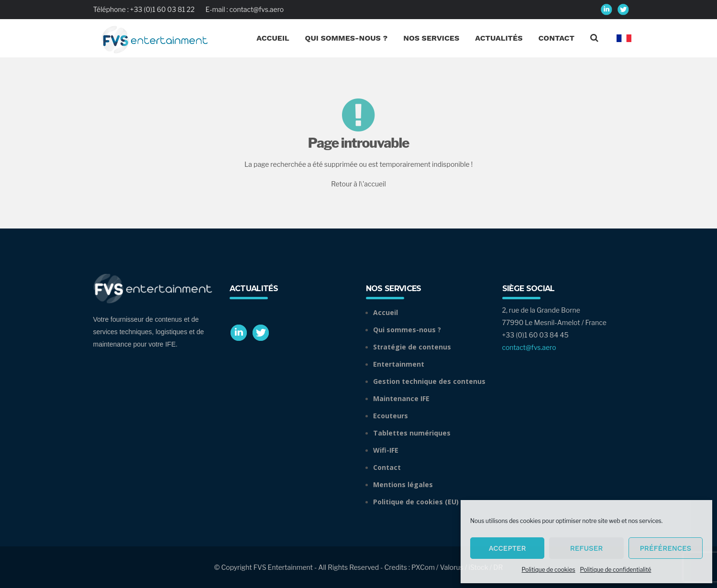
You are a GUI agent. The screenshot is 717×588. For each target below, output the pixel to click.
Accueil (273, 38)
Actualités (499, 38)
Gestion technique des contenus (429, 381)
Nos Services (431, 38)
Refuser (587, 548)
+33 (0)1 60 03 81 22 (162, 9)
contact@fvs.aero (257, 9)
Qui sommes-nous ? (407, 330)
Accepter (507, 548)
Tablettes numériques (412, 433)
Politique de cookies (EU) (416, 502)
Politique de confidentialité (616, 570)
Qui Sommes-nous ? (347, 38)
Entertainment (399, 364)
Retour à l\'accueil (358, 184)
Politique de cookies (549, 570)
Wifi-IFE (386, 450)
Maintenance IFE (401, 398)
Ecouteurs (391, 416)
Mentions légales (403, 485)
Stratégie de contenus (412, 347)
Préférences (665, 548)
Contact (556, 38)
